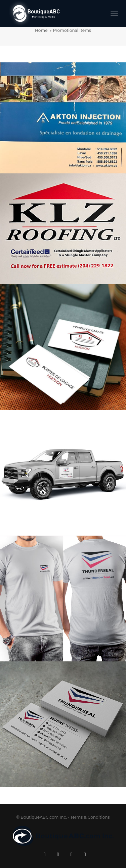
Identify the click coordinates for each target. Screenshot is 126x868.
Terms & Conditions (90, 817)
